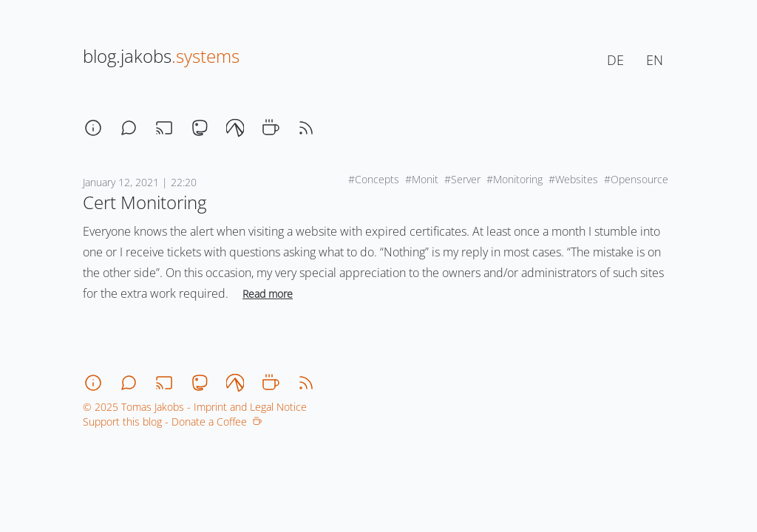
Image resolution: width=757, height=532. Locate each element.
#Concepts (374, 179)
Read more (268, 294)
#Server (462, 179)
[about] (93, 128)
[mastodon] (200, 128)
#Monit (422, 179)
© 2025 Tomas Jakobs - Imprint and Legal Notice (195, 407)
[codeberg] (235, 128)
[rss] (306, 128)
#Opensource (636, 179)
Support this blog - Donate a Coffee (172, 422)
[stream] (164, 128)
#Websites (573, 179)
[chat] (129, 128)
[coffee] (271, 128)
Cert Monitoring (145, 202)
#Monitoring (515, 179)
